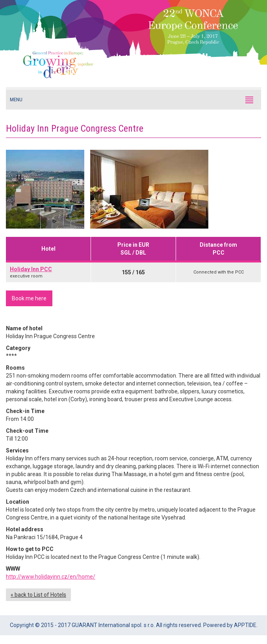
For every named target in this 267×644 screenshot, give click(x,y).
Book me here (29, 298)
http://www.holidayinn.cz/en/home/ (51, 577)
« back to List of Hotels (38, 595)
